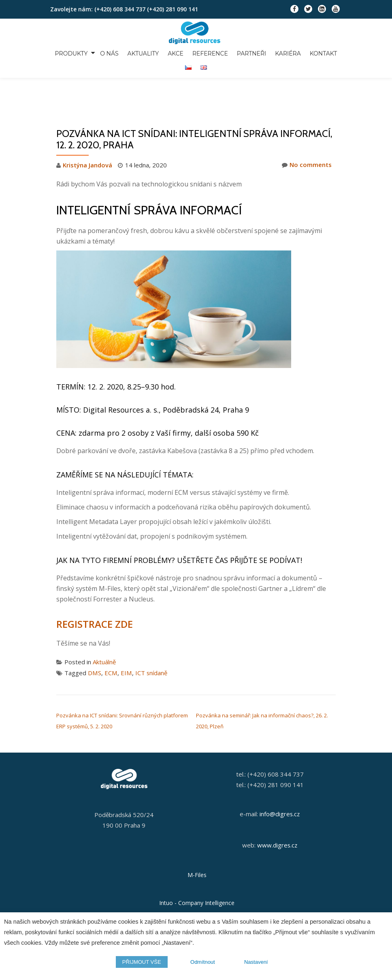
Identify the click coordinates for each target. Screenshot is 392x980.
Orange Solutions (197, 895)
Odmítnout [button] (203, 962)
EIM (125, 638)
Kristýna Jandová (87, 131)
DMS (94, 638)
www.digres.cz (277, 809)
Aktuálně (104, 628)
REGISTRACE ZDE (94, 590)
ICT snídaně (150, 638)
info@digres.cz (280, 778)
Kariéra (279, 53)
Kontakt (313, 53)
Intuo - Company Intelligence (197, 866)
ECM (110, 638)
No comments (307, 131)
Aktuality (138, 53)
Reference (203, 53)
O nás (105, 53)
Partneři (243, 53)
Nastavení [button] (256, 962)
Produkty (67, 53)
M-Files (197, 838)
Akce (169, 53)
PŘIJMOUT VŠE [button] (142, 962)
